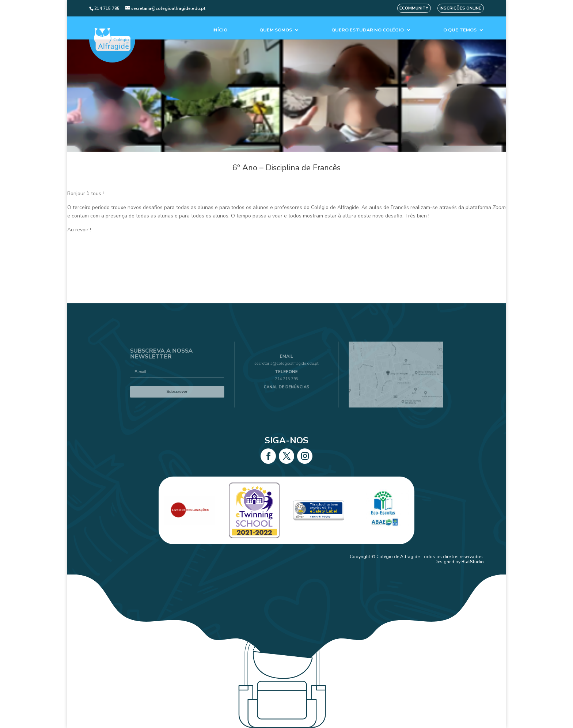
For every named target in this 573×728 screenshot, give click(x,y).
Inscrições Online (460, 8)
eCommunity (414, 8)
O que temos (460, 30)
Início (220, 30)
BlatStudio (473, 562)
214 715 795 (286, 378)
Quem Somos (276, 30)
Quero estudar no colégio (368, 30)
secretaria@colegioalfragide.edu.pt (287, 367)
